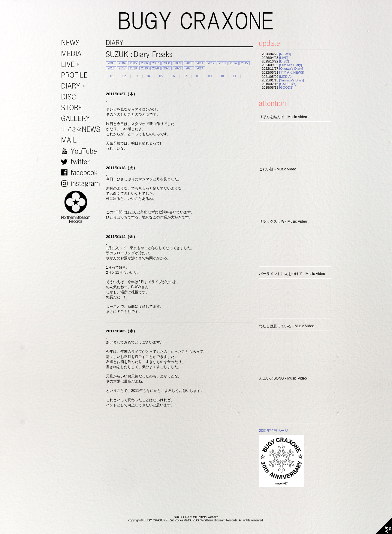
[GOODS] (286, 87)
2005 (133, 63)
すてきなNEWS (82, 129)
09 (210, 76)
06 (173, 76)
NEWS (82, 43)
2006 (144, 63)
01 (112, 76)
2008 (167, 63)
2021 (167, 68)
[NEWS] (285, 54)
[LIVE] (284, 58)
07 (185, 76)
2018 (133, 68)
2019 (144, 68)
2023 (189, 68)
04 (149, 76)
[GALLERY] (288, 84)
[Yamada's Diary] (292, 80)
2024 (200, 68)
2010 (189, 63)
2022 (178, 68)
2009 (178, 63)
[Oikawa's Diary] (291, 69)
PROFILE (82, 75)
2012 (211, 63)
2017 (122, 68)
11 (235, 76)
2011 (200, 63)
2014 (233, 63)
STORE (82, 108)
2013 (222, 63)
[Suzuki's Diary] (290, 65)
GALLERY (82, 119)
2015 (244, 63)
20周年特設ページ (274, 431)
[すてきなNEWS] (292, 72)
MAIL (82, 140)
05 (161, 76)
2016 (111, 68)
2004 (122, 63)
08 (198, 76)
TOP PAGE (384, 526)
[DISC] (284, 61)
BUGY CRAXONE (196, 21)
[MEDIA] (285, 77)
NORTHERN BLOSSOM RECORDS (82, 207)
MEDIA (82, 54)
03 (136, 76)
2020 (155, 68)
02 (124, 76)
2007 (155, 63)
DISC (82, 97)
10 (222, 76)
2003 (111, 63)
